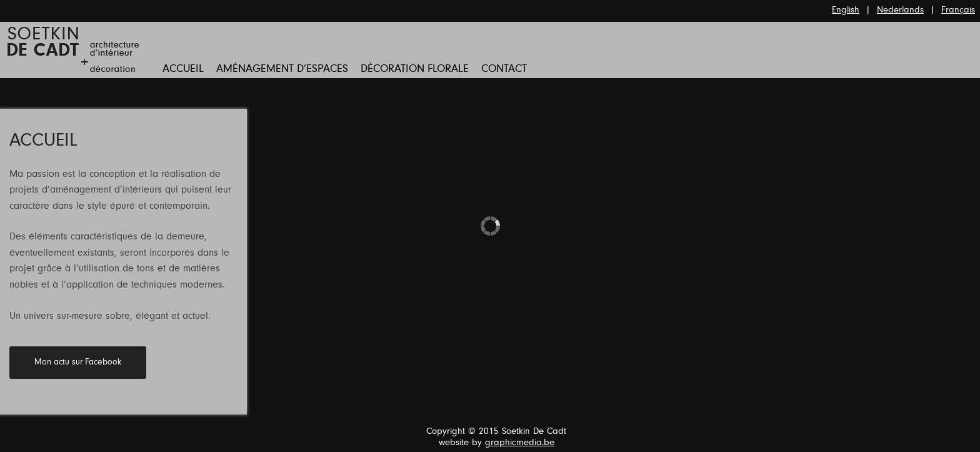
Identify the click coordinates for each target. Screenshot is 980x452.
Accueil (183, 69)
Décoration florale (415, 69)
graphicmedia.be (520, 443)
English (846, 10)
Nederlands (900, 10)
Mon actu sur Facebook (78, 363)
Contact (504, 69)
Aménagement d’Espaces (282, 69)
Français (958, 10)
